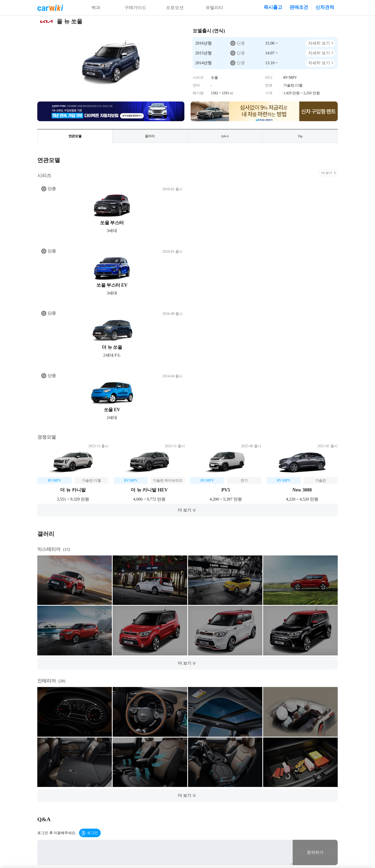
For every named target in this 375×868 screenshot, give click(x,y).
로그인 (92, 648)
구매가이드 (135, 8)
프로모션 (175, 8)
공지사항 (133, 796)
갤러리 (150, 137)
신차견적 (325, 7)
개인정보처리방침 (107, 796)
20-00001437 (287, 842)
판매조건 (299, 7)
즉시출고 (273, 7)
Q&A (225, 137)
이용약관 (82, 796)
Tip (300, 137)
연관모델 (75, 137)
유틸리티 (214, 8)
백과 (96, 8)
